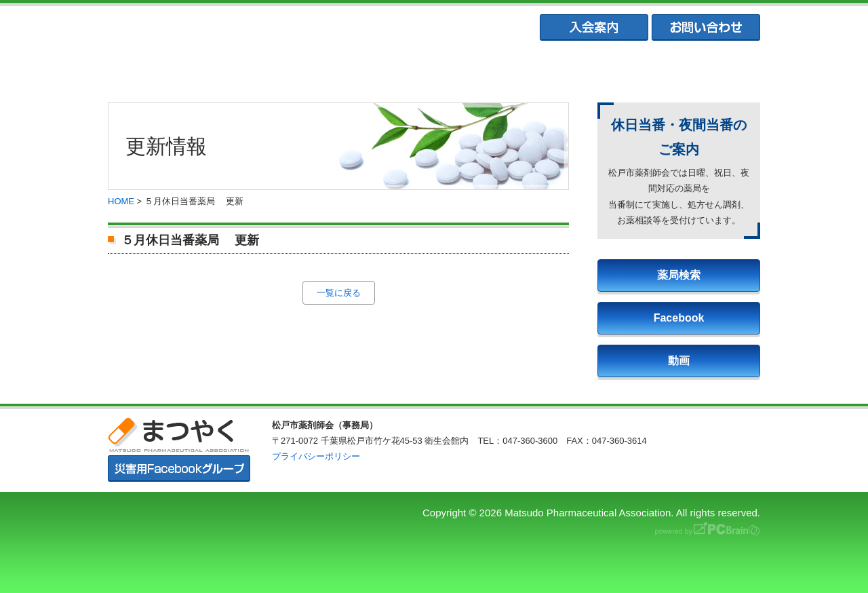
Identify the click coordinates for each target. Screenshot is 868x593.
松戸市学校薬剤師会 (566, 68)
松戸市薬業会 (433, 68)
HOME (121, 201)
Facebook (679, 318)
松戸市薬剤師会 (300, 68)
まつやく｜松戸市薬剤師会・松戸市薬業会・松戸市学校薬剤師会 (294, 28)
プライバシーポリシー (316, 456)
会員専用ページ (699, 68)
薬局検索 (679, 275)
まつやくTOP (168, 68)
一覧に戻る (339, 293)
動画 (679, 361)
